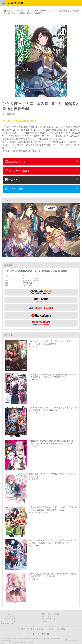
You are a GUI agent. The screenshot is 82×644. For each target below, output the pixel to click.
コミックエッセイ (50, 619)
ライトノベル (24, 11)
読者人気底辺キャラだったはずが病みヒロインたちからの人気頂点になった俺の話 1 (53, 575)
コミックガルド (9, 616)
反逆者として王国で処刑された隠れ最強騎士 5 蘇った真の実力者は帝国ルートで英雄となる (53, 376)
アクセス (31, 629)
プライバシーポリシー (46, 629)
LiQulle (45, 621)
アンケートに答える (17, 171)
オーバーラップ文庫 (44, 11)
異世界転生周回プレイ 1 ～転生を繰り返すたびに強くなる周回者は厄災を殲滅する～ (53, 409)
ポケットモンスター (50, 616)
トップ (10, 11)
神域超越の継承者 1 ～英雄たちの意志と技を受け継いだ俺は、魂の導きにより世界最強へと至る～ (53, 542)
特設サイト (13, 180)
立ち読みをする (15, 162)
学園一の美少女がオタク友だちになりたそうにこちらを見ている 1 (53, 475)
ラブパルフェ (8, 624)
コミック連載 (14, 189)
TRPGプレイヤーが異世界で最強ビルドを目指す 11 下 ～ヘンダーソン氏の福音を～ (53, 343)
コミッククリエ (9, 621)
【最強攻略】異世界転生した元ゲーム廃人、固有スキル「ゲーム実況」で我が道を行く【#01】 (53, 509)
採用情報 (61, 629)
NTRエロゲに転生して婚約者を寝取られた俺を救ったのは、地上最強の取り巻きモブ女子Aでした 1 (52, 442)
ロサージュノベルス (50, 614)
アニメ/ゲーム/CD (10, 619)
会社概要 (21, 629)
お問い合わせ (72, 640)
